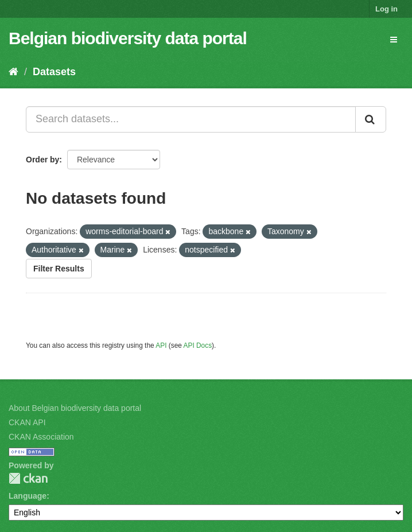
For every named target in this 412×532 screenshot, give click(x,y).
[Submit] (371, 119)
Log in (386, 9)
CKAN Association (41, 437)
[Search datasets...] (191, 119)
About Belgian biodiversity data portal (75, 408)
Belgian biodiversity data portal (128, 38)
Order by (42, 160)
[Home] (13, 72)
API (161, 345)
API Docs (198, 345)
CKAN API (27, 422)
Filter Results (59, 269)
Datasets (54, 72)
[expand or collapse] (394, 40)
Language (28, 496)
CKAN (28, 478)
